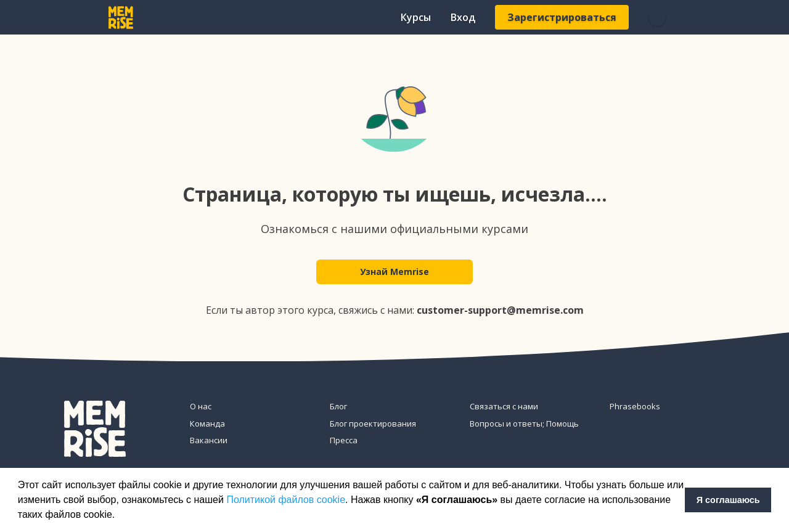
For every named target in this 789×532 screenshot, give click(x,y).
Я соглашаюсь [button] (728, 500)
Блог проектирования (373, 424)
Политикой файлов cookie (286, 500)
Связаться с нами (504, 406)
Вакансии (209, 440)
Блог (338, 406)
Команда (207, 424)
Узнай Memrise (394, 272)
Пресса (344, 440)
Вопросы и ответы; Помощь (524, 424)
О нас (201, 406)
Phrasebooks (635, 406)
